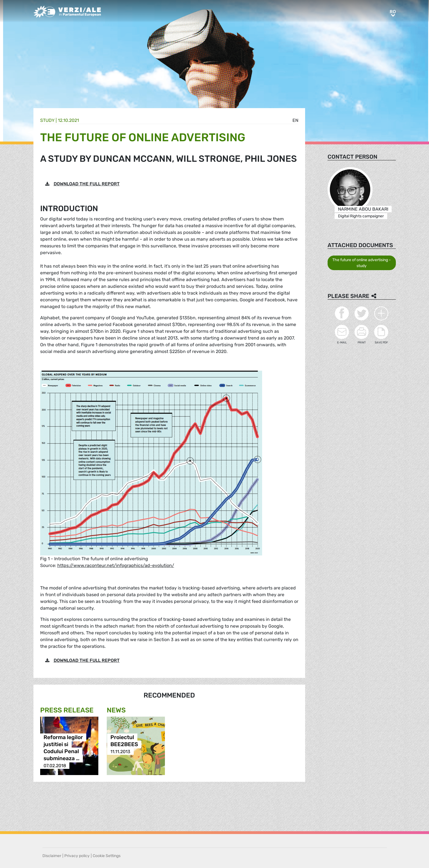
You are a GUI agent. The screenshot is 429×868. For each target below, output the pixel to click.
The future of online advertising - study (362, 263)
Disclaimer (52, 856)
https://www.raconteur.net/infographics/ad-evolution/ (116, 565)
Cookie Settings (107, 856)
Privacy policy (77, 856)
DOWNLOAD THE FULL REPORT (87, 184)
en (295, 120)
